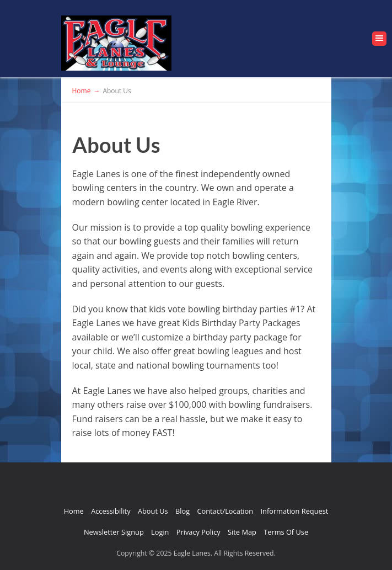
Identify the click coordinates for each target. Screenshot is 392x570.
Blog (182, 511)
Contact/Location (225, 511)
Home (74, 511)
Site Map (242, 532)
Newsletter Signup (114, 532)
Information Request (294, 511)
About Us (153, 511)
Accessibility (111, 511)
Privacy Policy (198, 532)
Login (160, 532)
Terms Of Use (286, 532)
